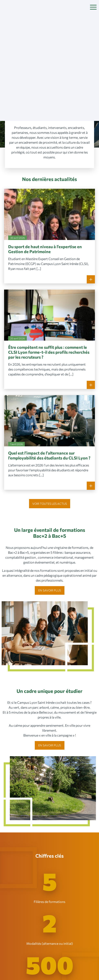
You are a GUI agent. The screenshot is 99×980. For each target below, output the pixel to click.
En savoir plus (50, 590)
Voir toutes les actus (50, 504)
